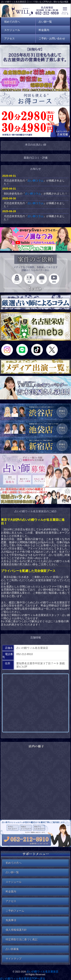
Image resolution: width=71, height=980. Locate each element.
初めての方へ (14, 863)
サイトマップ (14, 959)
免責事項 (11, 920)
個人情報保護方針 (16, 930)
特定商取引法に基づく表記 (22, 939)
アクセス (11, 901)
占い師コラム (36, 180)
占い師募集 (12, 949)
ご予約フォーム (15, 911)
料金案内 (11, 892)
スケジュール (14, 882)
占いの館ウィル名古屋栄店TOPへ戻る (23, 978)
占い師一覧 (12, 872)
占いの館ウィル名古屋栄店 (42, 972)
